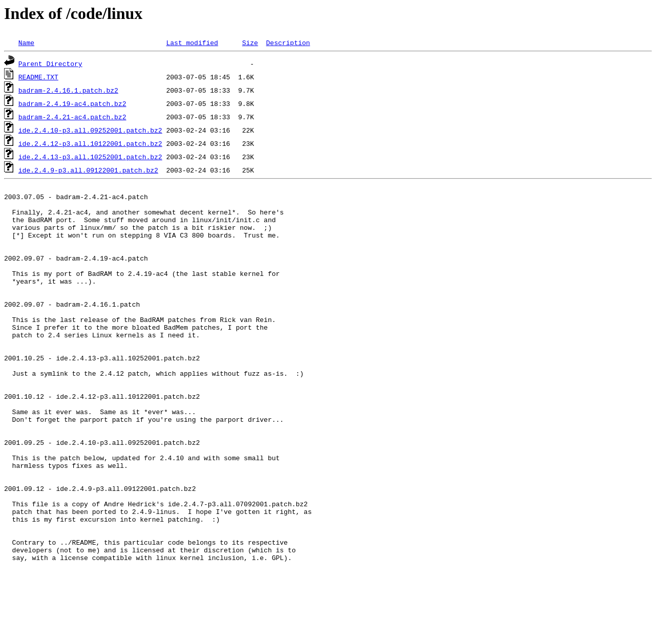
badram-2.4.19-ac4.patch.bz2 (72, 103)
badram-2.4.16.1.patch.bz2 (68, 90)
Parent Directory (50, 63)
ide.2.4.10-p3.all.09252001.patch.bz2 (90, 130)
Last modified (192, 42)
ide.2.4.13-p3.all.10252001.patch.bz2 (90, 157)
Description (288, 42)
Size (250, 42)
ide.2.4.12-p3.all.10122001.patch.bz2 (90, 143)
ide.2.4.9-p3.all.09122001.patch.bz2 (88, 170)
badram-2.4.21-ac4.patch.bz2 (72, 117)
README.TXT (38, 77)
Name (26, 42)
